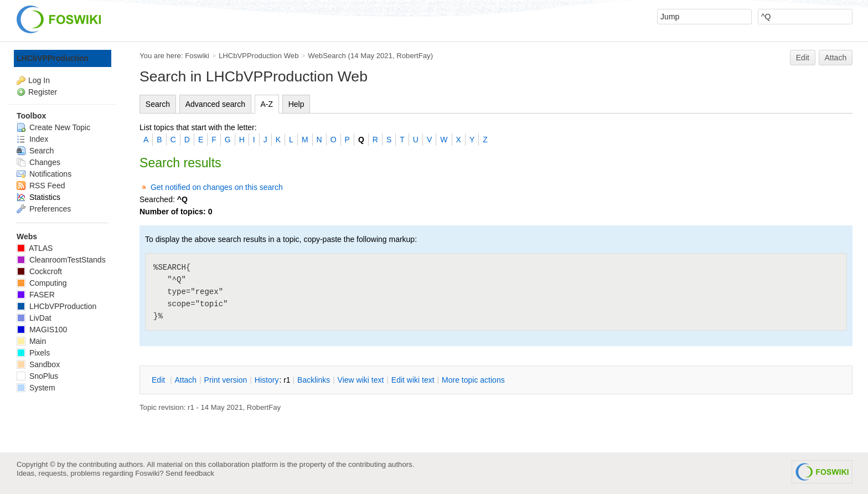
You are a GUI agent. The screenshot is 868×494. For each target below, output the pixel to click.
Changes (38, 162)
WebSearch (327, 56)
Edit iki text (413, 380)
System (36, 388)
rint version (226, 380)
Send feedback (190, 473)
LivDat (34, 318)
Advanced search (215, 104)
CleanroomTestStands (61, 260)
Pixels (33, 353)
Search (158, 104)
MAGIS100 (42, 330)
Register (43, 92)
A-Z (267, 104)
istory (267, 380)
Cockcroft (39, 271)
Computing (42, 283)
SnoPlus (37, 376)
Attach (836, 58)
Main (31, 341)
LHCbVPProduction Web (259, 56)
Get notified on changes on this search (217, 187)
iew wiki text (361, 380)
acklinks (314, 380)
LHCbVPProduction (53, 58)
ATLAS (35, 248)
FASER (36, 295)
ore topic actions (473, 380)
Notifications (44, 174)
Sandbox (38, 364)
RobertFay (413, 56)
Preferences (44, 209)
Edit (803, 58)
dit (159, 380)
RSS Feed (41, 186)
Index (32, 139)
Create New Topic (53, 127)
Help (296, 104)
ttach (185, 380)
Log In (39, 80)
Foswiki (197, 56)
